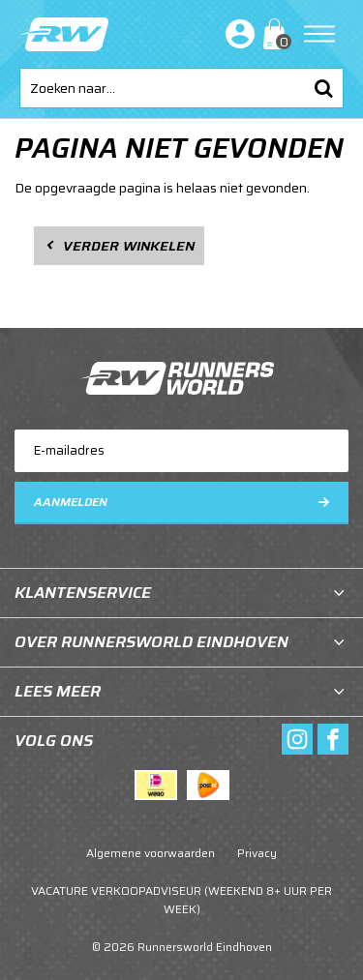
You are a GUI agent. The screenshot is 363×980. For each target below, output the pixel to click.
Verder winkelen (129, 246)
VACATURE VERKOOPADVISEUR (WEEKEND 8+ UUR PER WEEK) (181, 900)
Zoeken (323, 88)
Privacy (257, 853)
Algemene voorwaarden (151, 853)
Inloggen (236, 34)
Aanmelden (71, 502)
